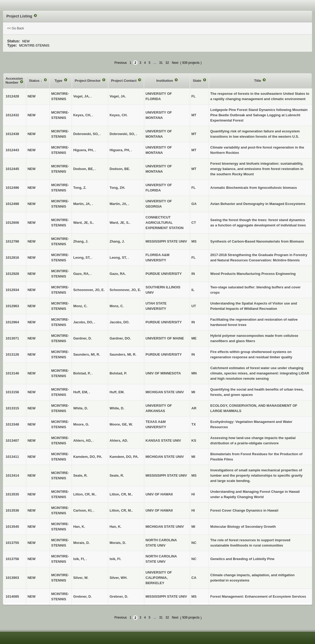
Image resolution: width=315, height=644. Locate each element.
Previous (121, 63)
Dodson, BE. (120, 169)
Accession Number (14, 81)
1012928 (12, 274)
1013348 (12, 424)
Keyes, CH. (119, 115)
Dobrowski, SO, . (123, 134)
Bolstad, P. (118, 373)
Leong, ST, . (119, 258)
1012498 (12, 204)
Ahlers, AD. (119, 440)
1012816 (12, 258)
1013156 (12, 392)
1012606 (12, 223)
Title (258, 81)
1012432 (12, 115)
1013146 (12, 373)
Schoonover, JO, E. (125, 290)
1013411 (12, 457)
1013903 (12, 578)
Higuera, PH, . (121, 150)
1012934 (12, 290)
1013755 (12, 543)
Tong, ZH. (117, 188)
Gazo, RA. (118, 274)
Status (35, 81)
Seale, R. (117, 475)
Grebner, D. (119, 596)
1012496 (12, 188)
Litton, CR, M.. (121, 494)
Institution (165, 81)
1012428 (12, 96)
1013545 (12, 527)
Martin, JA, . (119, 204)
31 (161, 63)
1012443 (12, 150)
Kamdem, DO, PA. (124, 457)
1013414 (12, 475)
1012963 (12, 306)
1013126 (12, 354)
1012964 (12, 322)
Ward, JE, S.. (120, 223)
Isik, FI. (115, 559)
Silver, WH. (118, 578)
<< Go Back (16, 28)
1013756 (12, 559)
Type (59, 81)
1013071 (12, 338)
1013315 (12, 408)
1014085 (12, 596)
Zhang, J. (117, 241)
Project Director (88, 81)
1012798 (12, 241)
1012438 (12, 134)
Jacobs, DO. (119, 322)
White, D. (117, 408)
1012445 (12, 169)
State (197, 81)
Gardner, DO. (120, 338)
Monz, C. (117, 306)
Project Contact (124, 81)
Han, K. (115, 527)
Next (175, 63)
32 (167, 63)
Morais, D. (118, 543)
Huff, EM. (117, 392)
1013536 (12, 510)
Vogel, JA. (118, 96)
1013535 (12, 494)
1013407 (12, 440)
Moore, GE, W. (121, 424)
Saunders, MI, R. (123, 354)
